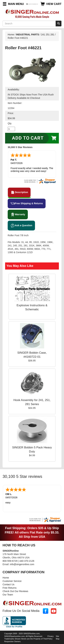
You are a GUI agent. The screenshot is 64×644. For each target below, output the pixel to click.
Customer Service (12, 581)
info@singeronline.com (22, 564)
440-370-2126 (27, 561)
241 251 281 (48, 35)
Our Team (8, 595)
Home (11, 35)
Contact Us (8, 584)
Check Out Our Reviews (15, 591)
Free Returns (10, 588)
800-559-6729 (10, 561)
